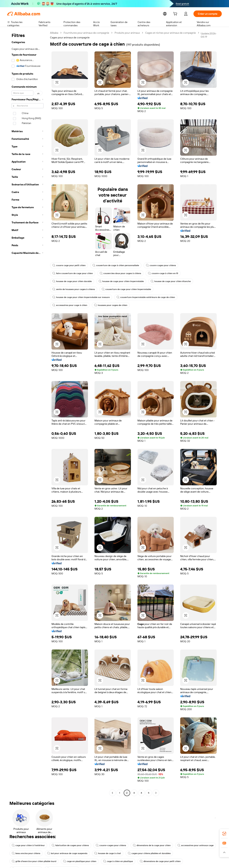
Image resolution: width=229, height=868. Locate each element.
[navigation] (28, 409)
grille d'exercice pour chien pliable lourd (193, 845)
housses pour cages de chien (170, 297)
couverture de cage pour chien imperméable (123, 289)
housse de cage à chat (104, 845)
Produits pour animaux (128, 33)
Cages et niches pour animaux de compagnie (171, 33)
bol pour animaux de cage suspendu (65, 845)
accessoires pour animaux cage (188, 837)
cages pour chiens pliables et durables (144, 845)
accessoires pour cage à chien (131, 297)
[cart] (182, 14)
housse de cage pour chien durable (71, 281)
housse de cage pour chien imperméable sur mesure (181, 289)
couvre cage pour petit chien (68, 265)
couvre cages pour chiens (156, 265)
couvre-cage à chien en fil (158, 273)
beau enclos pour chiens (25, 845)
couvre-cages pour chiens (106, 837)
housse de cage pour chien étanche (166, 281)
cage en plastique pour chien (28, 853)
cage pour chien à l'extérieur (27, 837)
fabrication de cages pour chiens (67, 837)
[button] (57, 82)
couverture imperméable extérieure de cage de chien (80, 297)
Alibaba (54, 33)
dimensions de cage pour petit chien (105, 853)
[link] (224, 834)
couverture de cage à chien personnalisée (113, 265)
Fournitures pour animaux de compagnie (87, 33)
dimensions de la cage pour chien (146, 837)
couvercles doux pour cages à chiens (117, 273)
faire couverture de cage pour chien (72, 273)
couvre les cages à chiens (179, 853)
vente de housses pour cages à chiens (73, 289)
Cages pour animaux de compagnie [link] (70, 37)
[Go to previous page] (112, 785)
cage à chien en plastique (64, 853)
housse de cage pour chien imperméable (118, 281)
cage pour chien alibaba (145, 853)
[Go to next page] (156, 785)
